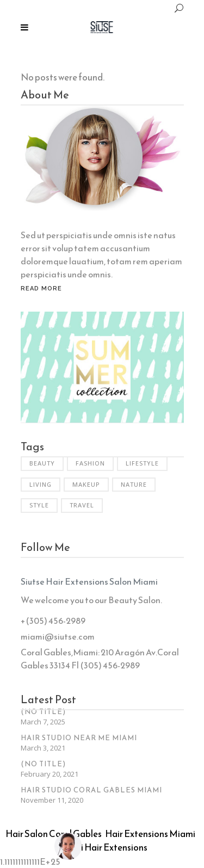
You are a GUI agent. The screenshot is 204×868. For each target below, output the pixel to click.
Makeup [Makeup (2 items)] (86, 484)
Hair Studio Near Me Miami (79, 738)
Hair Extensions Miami (150, 834)
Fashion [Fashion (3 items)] (90, 463)
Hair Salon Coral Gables (54, 834)
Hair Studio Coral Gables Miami (91, 790)
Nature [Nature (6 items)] (134, 484)
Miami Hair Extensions (102, 847)
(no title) (43, 712)
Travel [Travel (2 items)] (82, 505)
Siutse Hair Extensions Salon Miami (89, 581)
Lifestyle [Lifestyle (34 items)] (142, 463)
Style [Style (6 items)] (39, 505)
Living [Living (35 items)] (41, 484)
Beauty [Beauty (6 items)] (42, 463)
